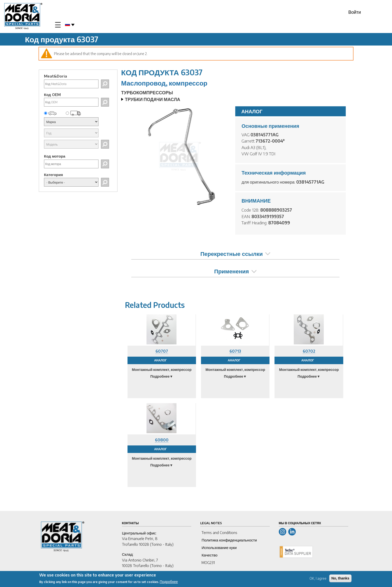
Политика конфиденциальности (229, 540)
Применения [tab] (235, 271)
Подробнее (169, 582)
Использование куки (219, 547)
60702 (309, 351)
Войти (354, 12)
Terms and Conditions (219, 532)
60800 (162, 440)
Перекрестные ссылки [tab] (235, 254)
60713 (235, 351)
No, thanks (340, 578)
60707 (162, 351)
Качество (209, 555)
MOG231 (208, 562)
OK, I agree (318, 578)
